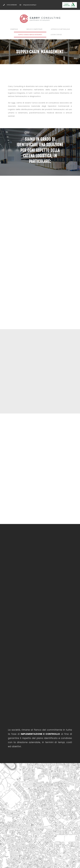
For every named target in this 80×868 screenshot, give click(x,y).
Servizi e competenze (34, 29)
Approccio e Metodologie (60, 29)
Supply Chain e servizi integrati (30, 35)
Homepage (14, 29)
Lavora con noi (56, 35)
